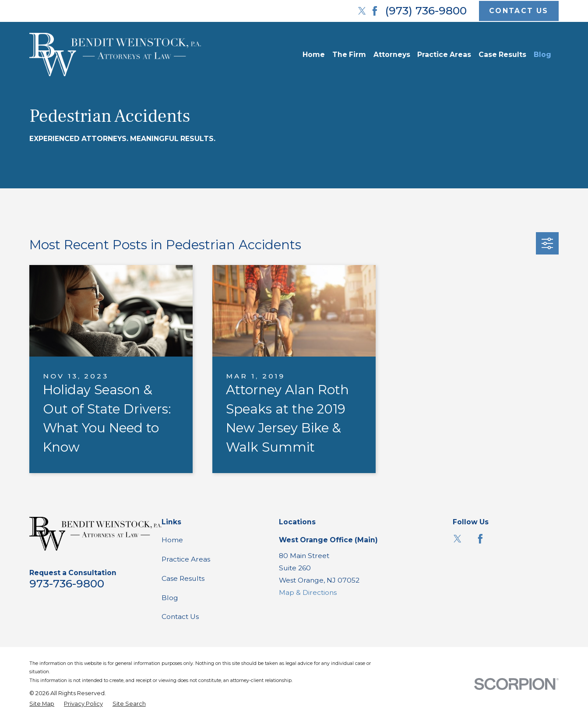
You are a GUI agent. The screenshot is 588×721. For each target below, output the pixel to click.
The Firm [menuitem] (349, 55)
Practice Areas (186, 559)
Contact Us (180, 617)
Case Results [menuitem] (502, 55)
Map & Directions (308, 592)
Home (172, 540)
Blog (170, 598)
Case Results (183, 578)
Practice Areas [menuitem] (444, 55)
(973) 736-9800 (426, 11)
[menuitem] (42, 704)
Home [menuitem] (314, 55)
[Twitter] (362, 11)
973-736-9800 (67, 583)
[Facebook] (375, 11)
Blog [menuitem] (542, 55)
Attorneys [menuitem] (392, 55)
